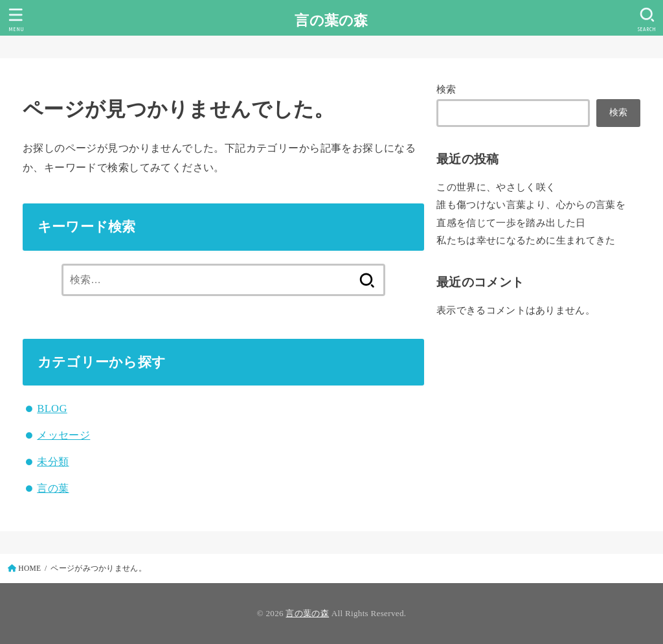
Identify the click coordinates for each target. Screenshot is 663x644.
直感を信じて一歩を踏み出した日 (511, 223)
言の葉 (53, 488)
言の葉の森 (331, 20)
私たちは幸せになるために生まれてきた (526, 240)
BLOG (52, 408)
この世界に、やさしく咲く (496, 187)
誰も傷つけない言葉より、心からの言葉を (531, 205)
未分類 (53, 462)
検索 (446, 89)
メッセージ (63, 435)
